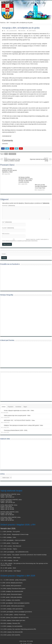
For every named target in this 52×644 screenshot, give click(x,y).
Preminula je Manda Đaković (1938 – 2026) (16, 424)
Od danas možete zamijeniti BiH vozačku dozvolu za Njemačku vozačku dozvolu (26, 180)
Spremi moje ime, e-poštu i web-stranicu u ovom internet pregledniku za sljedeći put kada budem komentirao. (25, 234)
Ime (7, 216)
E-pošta (8, 222)
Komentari (18, 401)
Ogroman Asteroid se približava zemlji (38, 159)
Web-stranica (6, 228)
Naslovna (3, 23)
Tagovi (25, 401)
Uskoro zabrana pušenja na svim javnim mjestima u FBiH (9, 170)
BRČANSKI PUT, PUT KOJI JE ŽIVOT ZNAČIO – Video (19, 415)
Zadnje (4, 401)
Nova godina (16, 526)
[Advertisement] (15, 381)
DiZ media (30, 635)
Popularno (11, 401)
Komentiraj (23, 31)
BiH (8, 23)
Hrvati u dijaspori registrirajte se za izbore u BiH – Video (19, 405)
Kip (4, 31)
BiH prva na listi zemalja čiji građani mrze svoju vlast (41, 179)
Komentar (9, 200)
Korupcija (13, 154)
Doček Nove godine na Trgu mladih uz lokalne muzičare (14, 159)
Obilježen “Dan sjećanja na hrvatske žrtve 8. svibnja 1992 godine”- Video (23, 419)
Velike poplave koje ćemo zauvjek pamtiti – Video (17, 410)
